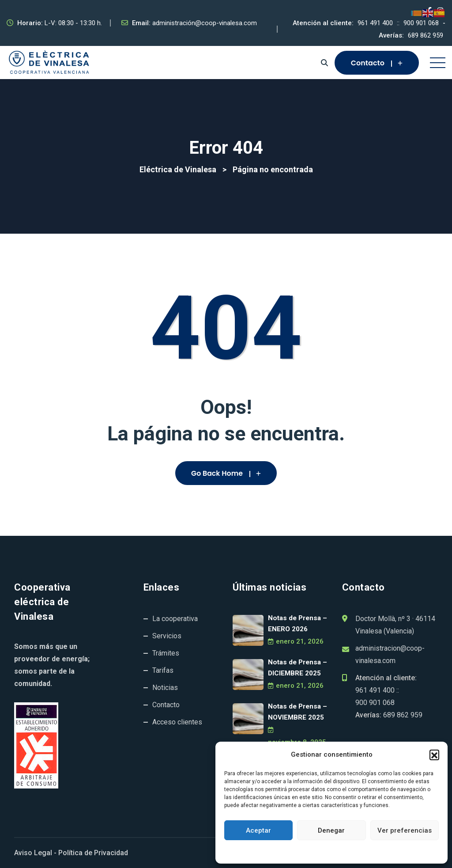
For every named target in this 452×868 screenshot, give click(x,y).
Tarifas (163, 670)
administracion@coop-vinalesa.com (390, 654)
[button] (434, 754)
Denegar (331, 830)
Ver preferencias (405, 830)
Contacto (377, 63)
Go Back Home (226, 473)
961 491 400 (375, 23)
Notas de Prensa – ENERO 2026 (297, 624)
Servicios (167, 636)
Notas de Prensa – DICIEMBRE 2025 (297, 668)
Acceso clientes (177, 722)
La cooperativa (175, 619)
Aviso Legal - (35, 853)
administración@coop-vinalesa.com (205, 23)
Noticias (165, 688)
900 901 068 (421, 23)
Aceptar (258, 830)
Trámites (166, 653)
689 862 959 (426, 35)
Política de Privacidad (93, 853)
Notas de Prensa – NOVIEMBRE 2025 (297, 712)
